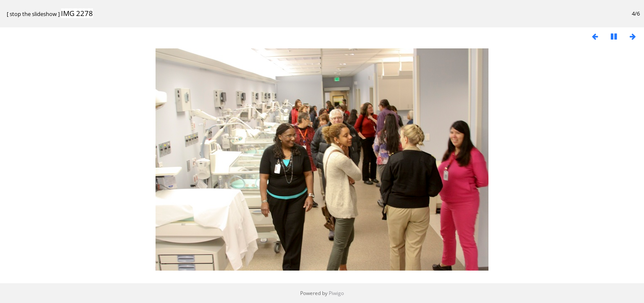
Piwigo (336, 293)
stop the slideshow (33, 14)
